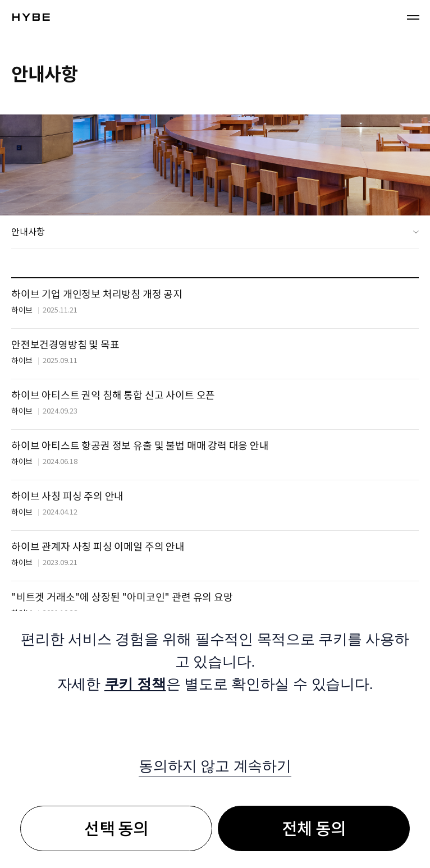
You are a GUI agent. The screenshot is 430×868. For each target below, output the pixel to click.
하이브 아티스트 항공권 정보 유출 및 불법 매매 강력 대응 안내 (140, 446)
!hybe (31, 17)
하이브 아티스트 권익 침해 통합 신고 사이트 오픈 (113, 395)
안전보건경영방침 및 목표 (65, 345)
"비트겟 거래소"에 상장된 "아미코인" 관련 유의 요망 (122, 597)
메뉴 (413, 17)
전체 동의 (314, 829)
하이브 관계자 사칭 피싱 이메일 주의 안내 (98, 547)
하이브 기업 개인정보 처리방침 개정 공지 (97, 294)
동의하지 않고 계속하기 (215, 766)
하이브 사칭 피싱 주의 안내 (67, 496)
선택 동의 (116, 829)
